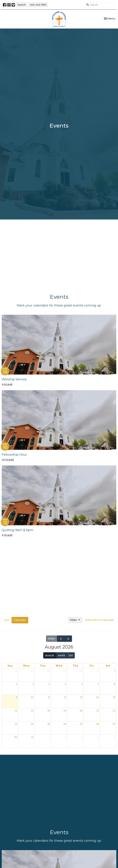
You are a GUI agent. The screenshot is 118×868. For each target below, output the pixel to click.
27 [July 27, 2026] (32, 671)
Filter (75, 620)
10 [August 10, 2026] (32, 697)
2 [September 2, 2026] (66, 737)
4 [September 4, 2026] (98, 737)
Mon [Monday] (26, 666)
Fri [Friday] (92, 666)
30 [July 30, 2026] (81, 671)
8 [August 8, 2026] (115, 684)
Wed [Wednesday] (59, 666)
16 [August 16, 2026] (16, 711)
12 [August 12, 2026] (65, 697)
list (71, 655)
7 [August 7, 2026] (98, 684)
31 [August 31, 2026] (32, 737)
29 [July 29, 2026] (65, 671)
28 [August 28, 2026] (98, 724)
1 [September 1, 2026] (50, 737)
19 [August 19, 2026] (65, 711)
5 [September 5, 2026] (115, 737)
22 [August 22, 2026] (114, 711)
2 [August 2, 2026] (17, 684)
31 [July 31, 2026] (98, 671)
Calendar (20, 620)
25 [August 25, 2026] (49, 724)
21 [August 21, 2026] (98, 711)
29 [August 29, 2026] (114, 724)
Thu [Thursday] (75, 666)
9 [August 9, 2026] (17, 697)
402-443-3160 (38, 5)
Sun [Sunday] (10, 666)
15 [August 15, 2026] (114, 697)
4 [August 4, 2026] (49, 684)
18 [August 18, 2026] (49, 711)
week (61, 655)
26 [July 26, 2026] (16, 671)
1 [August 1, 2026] (115, 671)
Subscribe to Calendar (100, 620)
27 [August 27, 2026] (81, 724)
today (52, 639)
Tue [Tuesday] (43, 666)
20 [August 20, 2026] (81, 711)
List (6, 620)
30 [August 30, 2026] (16, 737)
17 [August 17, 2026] (32, 711)
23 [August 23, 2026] (16, 724)
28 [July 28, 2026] (49, 671)
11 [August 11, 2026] (49, 697)
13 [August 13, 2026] (81, 697)
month (50, 655)
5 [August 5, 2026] (66, 684)
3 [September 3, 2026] (82, 737)
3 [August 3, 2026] (33, 684)
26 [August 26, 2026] (65, 724)
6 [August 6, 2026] (82, 684)
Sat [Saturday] (108, 666)
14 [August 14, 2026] (98, 697)
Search (22, 5)
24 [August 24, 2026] (32, 724)
